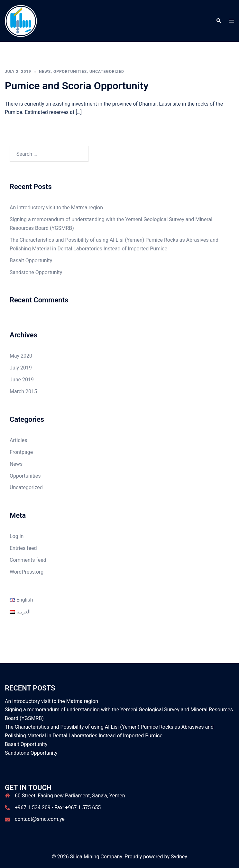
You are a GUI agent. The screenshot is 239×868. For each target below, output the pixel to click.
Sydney (179, 857)
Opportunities (70, 72)
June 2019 (22, 380)
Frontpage (21, 452)
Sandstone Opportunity (36, 272)
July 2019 (21, 368)
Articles (18, 440)
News (45, 72)
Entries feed (23, 548)
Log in (17, 536)
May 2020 (21, 356)
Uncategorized (107, 72)
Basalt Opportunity (31, 260)
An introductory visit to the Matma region (56, 208)
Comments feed (28, 560)
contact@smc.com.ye (40, 819)
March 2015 (23, 391)
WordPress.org (27, 572)
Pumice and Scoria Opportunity (77, 86)
